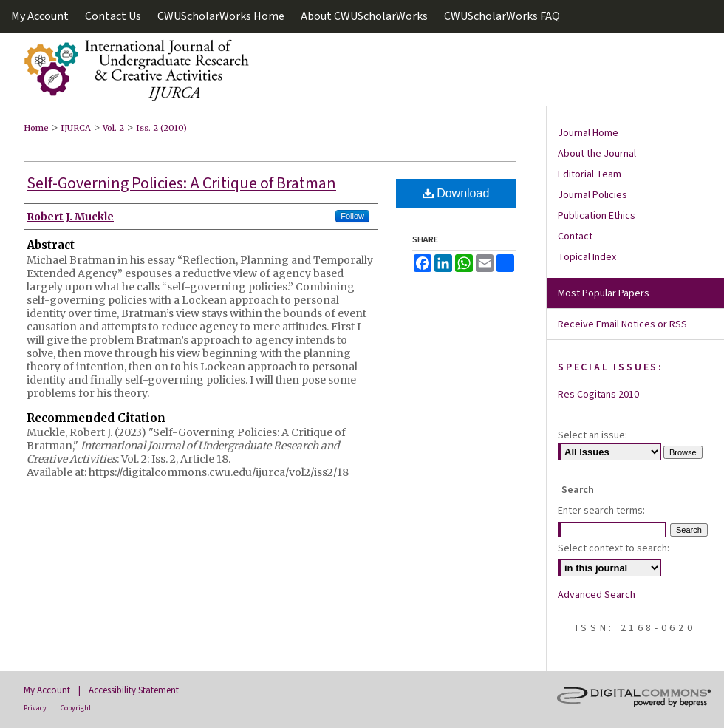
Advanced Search (597, 595)
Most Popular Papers (604, 293)
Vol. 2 (113, 128)
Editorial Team (590, 174)
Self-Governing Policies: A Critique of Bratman (181, 183)
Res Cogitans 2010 (598, 395)
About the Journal (597, 154)
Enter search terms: (601, 511)
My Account (47, 690)
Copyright (76, 708)
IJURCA (76, 128)
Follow (352, 216)
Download (456, 193)
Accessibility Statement (134, 690)
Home (36, 128)
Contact (575, 237)
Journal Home (588, 133)
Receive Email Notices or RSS (622, 324)
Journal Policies (592, 195)
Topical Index (587, 257)
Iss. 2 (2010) (161, 128)
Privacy (35, 708)
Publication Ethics (597, 216)
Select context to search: (614, 548)
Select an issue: (592, 435)
